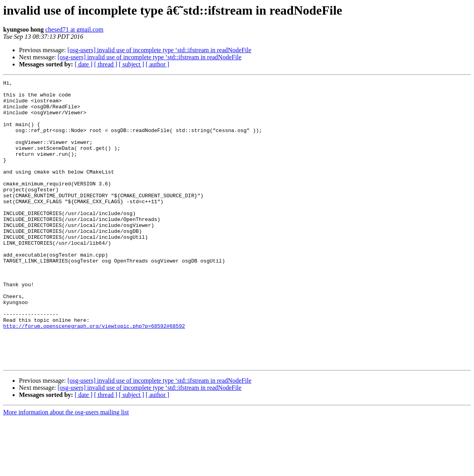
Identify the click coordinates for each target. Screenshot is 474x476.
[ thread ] (106, 64)
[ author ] (158, 64)
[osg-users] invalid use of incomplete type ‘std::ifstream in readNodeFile (160, 50)
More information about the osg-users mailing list (66, 469)
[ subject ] (132, 64)
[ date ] (84, 64)
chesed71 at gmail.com (74, 29)
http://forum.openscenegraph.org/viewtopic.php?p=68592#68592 (94, 376)
